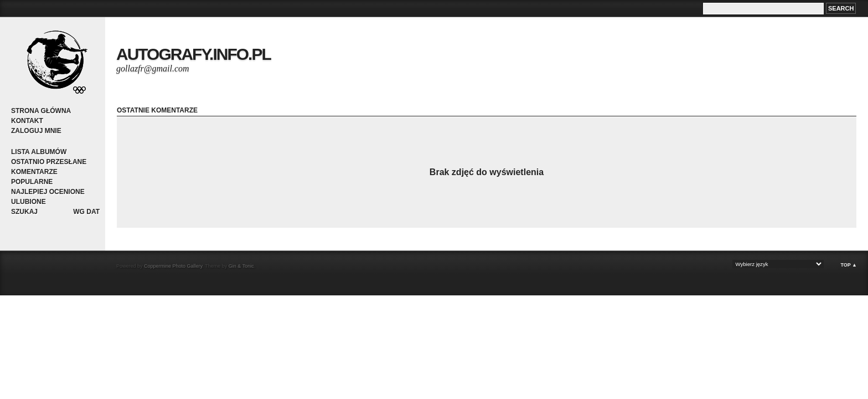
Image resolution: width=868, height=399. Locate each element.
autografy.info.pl (193, 54)
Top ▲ (849, 265)
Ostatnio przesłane (49, 162)
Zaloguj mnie (36, 131)
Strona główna (41, 111)
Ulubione (29, 202)
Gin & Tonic (241, 266)
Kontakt (27, 121)
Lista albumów (39, 152)
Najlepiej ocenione (48, 192)
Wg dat (86, 212)
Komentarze (34, 172)
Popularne (32, 182)
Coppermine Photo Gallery (173, 266)
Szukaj (24, 212)
